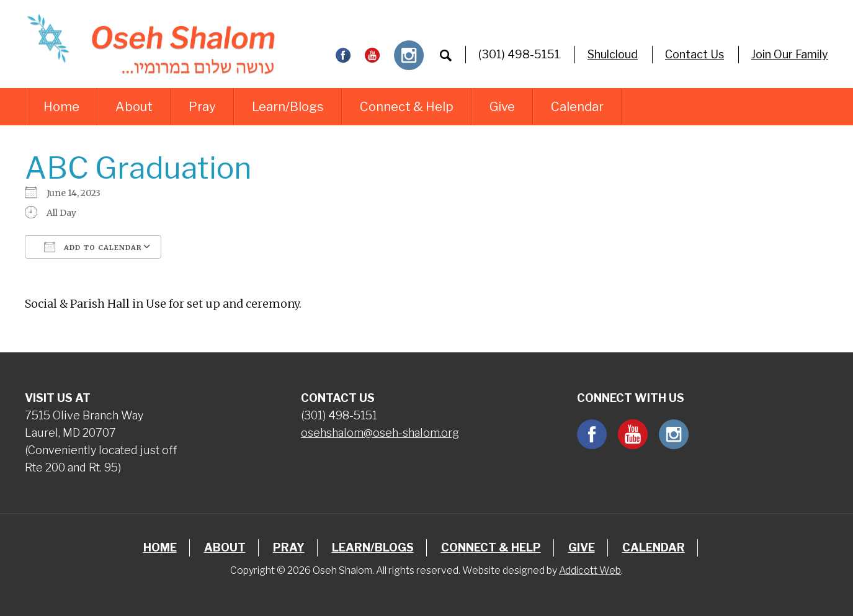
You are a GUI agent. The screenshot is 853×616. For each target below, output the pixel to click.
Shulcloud (613, 54)
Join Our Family (790, 54)
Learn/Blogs (288, 107)
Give (502, 107)
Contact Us (694, 54)
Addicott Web (590, 570)
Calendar (577, 107)
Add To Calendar (93, 247)
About (134, 107)
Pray (202, 107)
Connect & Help (407, 107)
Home (61, 107)
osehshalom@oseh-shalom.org (380, 433)
